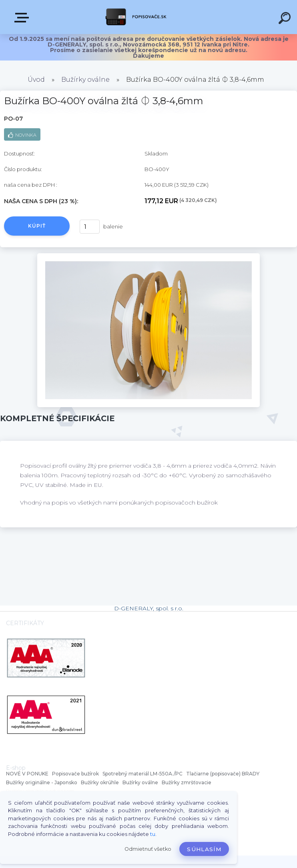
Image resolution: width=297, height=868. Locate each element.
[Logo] (137, 17)
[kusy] (90, 227)
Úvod (36, 80)
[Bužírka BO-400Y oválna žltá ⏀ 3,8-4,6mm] (149, 256)
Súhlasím (204, 849)
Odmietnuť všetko (148, 849)
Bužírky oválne (85, 80)
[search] (286, 19)
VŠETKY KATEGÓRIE (23, 18)
